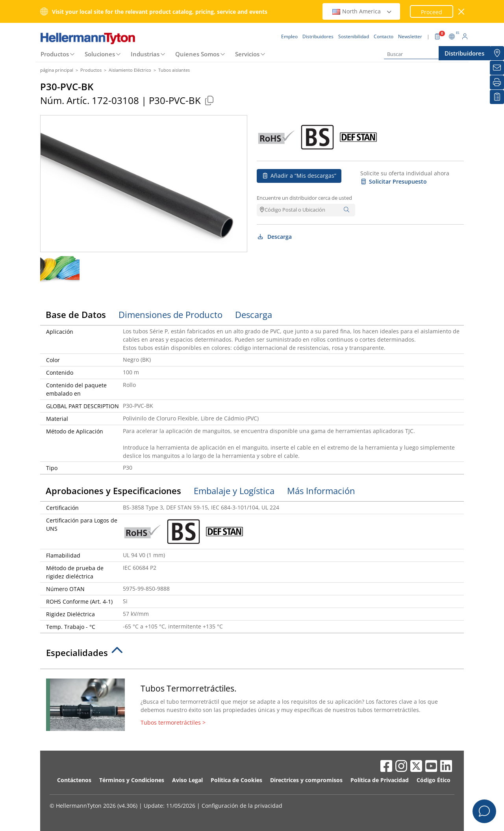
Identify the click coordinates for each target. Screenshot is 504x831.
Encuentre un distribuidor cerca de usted (304, 198)
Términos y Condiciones (132, 780)
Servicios (247, 54)
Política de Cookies (236, 780)
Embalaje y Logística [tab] (234, 491)
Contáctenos (74, 780)
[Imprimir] (497, 82)
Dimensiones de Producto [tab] (170, 314)
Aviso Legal (187, 780)
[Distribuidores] (497, 53)
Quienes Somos (197, 54)
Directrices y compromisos (306, 780)
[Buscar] (423, 54)
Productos (55, 54)
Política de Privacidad (380, 780)
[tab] (252, 655)
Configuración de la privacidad (242, 806)
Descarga (274, 237)
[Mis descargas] (497, 97)
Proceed (432, 12)
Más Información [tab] (321, 491)
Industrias (145, 54)
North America (362, 11)
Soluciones (100, 54)
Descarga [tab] (254, 314)
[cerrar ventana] (462, 12)
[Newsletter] (497, 68)
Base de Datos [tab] (76, 314)
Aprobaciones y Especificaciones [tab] (113, 491)
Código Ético (434, 780)
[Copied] (209, 100)
